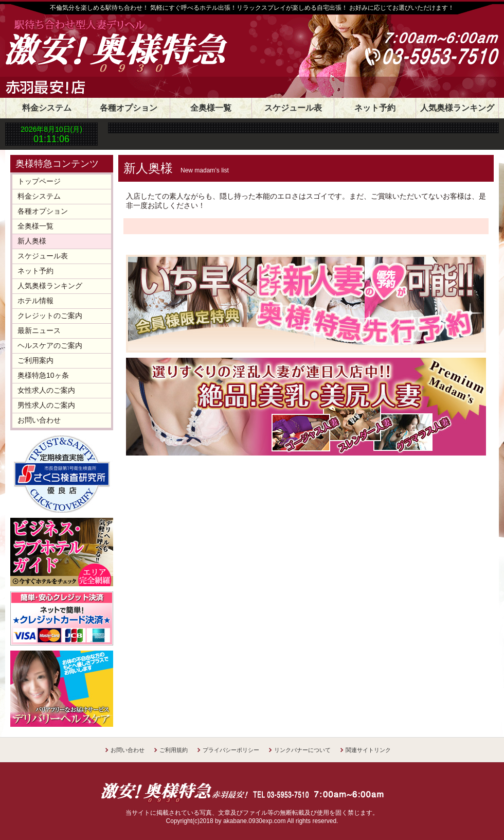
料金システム (47, 108)
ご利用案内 (35, 360)
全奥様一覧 (211, 108)
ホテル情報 (35, 301)
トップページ (39, 181)
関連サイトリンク (368, 750)
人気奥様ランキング (457, 108)
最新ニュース (39, 330)
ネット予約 (375, 108)
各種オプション (129, 108)
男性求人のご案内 (46, 405)
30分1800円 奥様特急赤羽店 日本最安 (147, 47)
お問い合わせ (39, 420)
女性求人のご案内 (46, 390)
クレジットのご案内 (50, 316)
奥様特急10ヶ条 (43, 375)
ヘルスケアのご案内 (50, 345)
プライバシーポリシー (231, 750)
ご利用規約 (174, 750)
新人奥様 (32, 241)
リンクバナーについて (302, 750)
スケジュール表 (293, 108)
